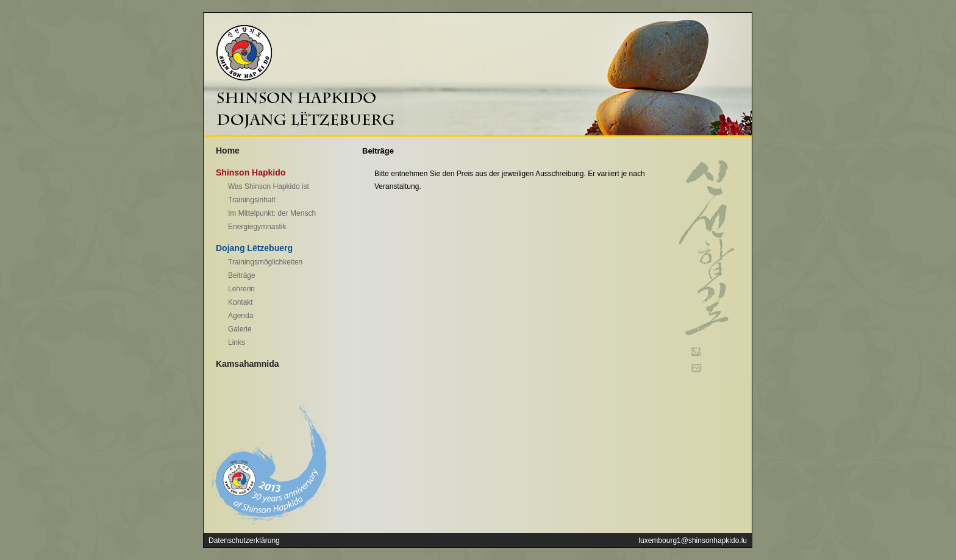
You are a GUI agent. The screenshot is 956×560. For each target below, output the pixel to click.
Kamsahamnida (247, 364)
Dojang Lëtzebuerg (254, 248)
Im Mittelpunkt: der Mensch (272, 213)
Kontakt (241, 302)
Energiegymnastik (257, 227)
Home (228, 151)
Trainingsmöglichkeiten (265, 262)
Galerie (240, 329)
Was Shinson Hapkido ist (269, 186)
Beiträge (242, 275)
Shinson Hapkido (251, 172)
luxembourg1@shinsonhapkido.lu (693, 541)
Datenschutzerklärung (244, 541)
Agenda (241, 316)
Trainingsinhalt (252, 200)
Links (237, 342)
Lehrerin (241, 289)
